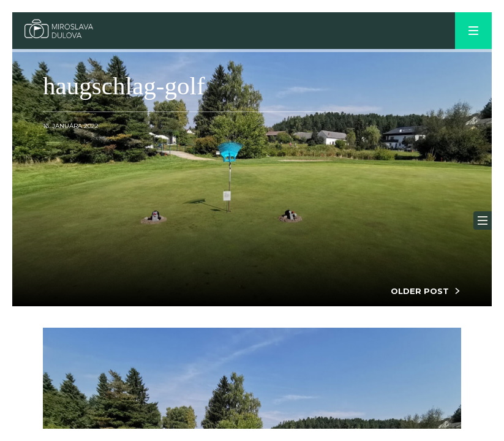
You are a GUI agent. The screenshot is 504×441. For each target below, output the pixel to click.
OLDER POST (420, 291)
